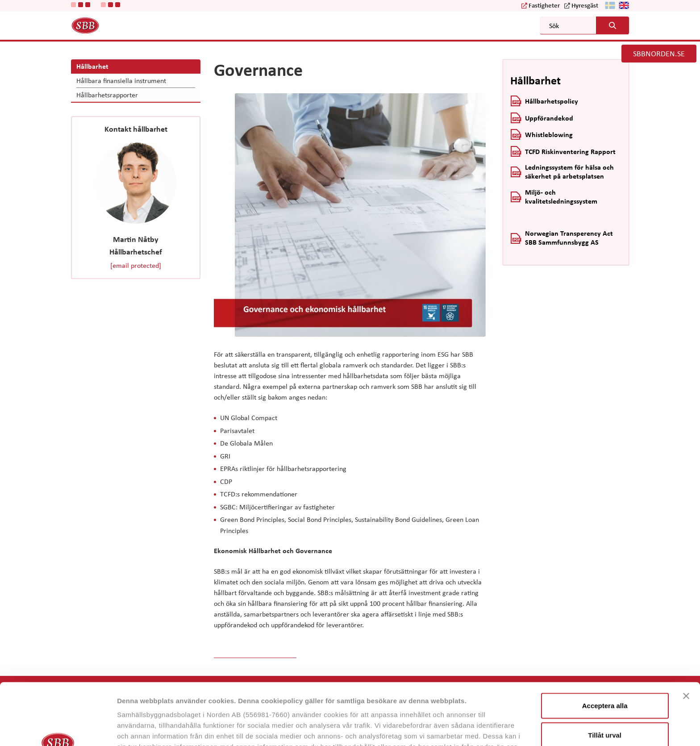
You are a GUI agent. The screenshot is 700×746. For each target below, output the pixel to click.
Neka (605, 706)
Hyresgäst (585, 5)
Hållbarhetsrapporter (107, 95)
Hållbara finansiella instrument (121, 80)
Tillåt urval (605, 677)
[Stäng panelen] (686, 638)
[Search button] (612, 25)
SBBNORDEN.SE (659, 53)
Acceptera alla (605, 648)
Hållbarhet (92, 66)
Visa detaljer (485, 728)
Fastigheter (544, 5)
